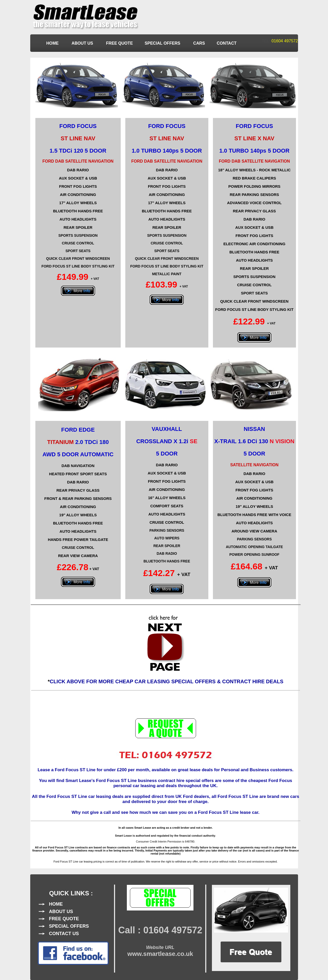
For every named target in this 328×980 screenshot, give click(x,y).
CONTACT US (64, 934)
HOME (53, 43)
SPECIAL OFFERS (163, 43)
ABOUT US (83, 43)
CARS (199, 43)
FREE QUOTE (120, 43)
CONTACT (227, 43)
